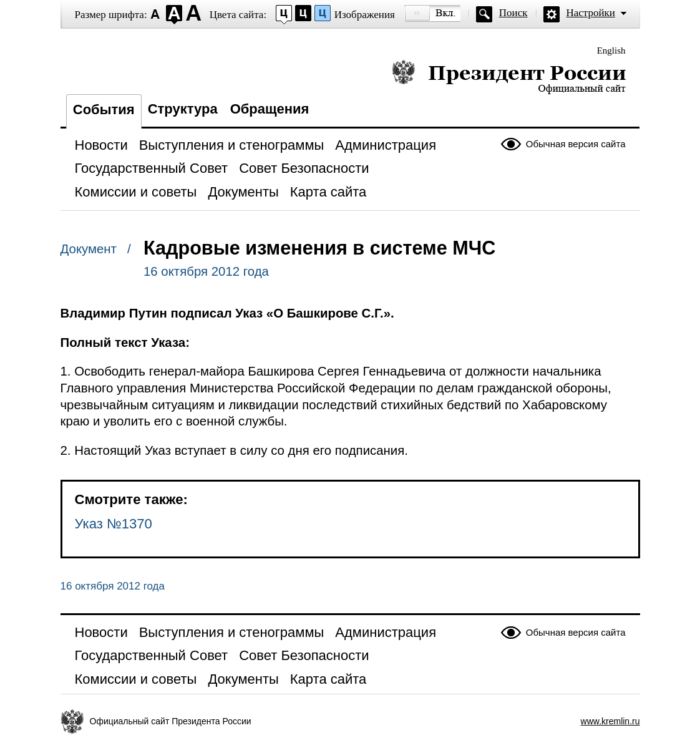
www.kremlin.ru (610, 721)
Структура (183, 109)
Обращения (270, 109)
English (611, 51)
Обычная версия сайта (576, 144)
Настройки (591, 13)
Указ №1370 (114, 524)
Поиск (513, 13)
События (104, 109)
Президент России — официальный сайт (509, 76)
